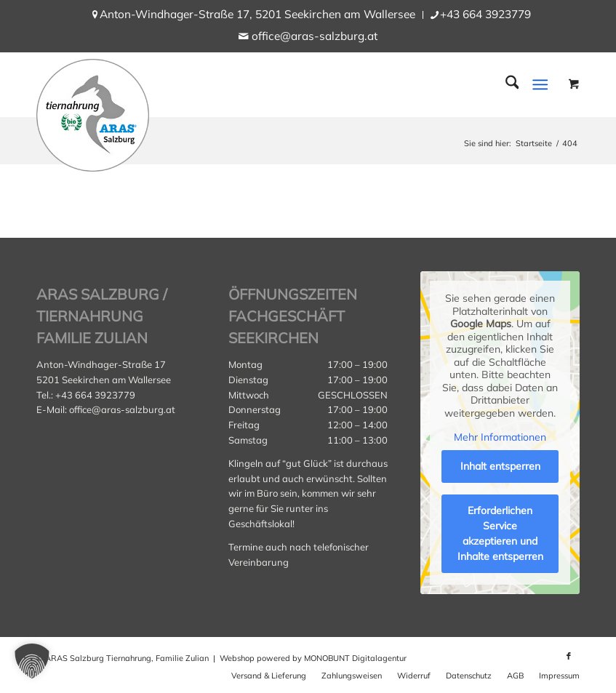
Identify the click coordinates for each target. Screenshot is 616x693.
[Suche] (505, 84)
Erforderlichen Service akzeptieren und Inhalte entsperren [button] (500, 533)
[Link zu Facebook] (569, 656)
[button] (32, 661)
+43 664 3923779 (485, 14)
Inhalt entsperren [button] (500, 466)
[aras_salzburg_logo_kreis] (93, 112)
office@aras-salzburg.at (315, 36)
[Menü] (541, 84)
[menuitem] (258, 15)
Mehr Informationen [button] (500, 437)
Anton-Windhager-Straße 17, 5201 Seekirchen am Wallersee (257, 14)
